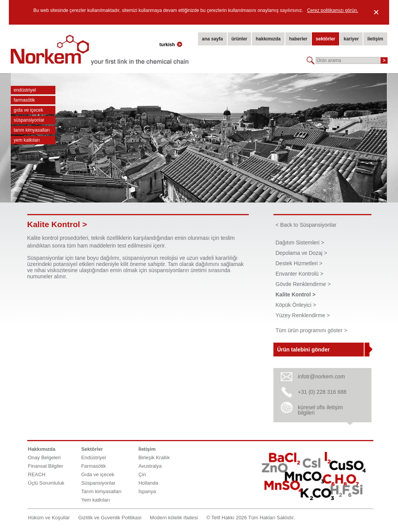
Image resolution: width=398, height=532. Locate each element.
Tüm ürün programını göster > (311, 330)
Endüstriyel (25, 90)
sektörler (326, 39)
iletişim (375, 39)
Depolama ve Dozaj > (301, 253)
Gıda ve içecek (29, 110)
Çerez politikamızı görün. (332, 10)
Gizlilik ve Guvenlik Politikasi (110, 518)
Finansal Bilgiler (46, 466)
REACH (37, 474)
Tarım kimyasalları (32, 130)
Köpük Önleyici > (296, 305)
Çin (142, 474)
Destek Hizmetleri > (299, 263)
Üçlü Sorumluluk (46, 483)
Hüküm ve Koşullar (49, 518)
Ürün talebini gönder (304, 350)
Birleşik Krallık (154, 458)
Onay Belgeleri (44, 458)
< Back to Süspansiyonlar (306, 225)
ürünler (239, 39)
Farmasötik (24, 100)
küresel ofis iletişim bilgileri (321, 410)
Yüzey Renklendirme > (303, 315)
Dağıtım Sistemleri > (300, 243)
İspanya (147, 491)
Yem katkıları (27, 140)
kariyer (351, 39)
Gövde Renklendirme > (303, 284)
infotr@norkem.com (321, 376)
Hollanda (148, 483)
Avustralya (150, 466)
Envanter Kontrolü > (300, 274)
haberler (298, 39)
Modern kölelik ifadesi (174, 518)
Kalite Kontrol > (296, 294)
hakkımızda (268, 39)
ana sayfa (212, 39)
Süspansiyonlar (29, 120)
